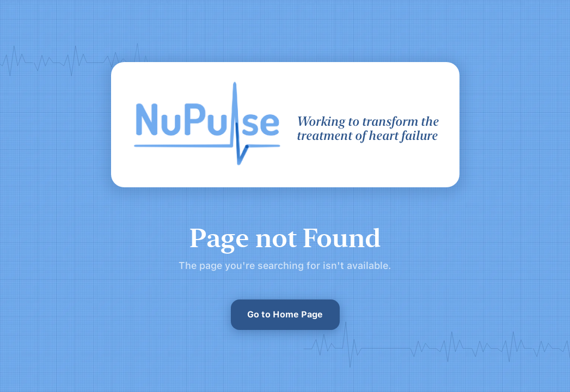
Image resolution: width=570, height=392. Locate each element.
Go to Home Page (285, 314)
